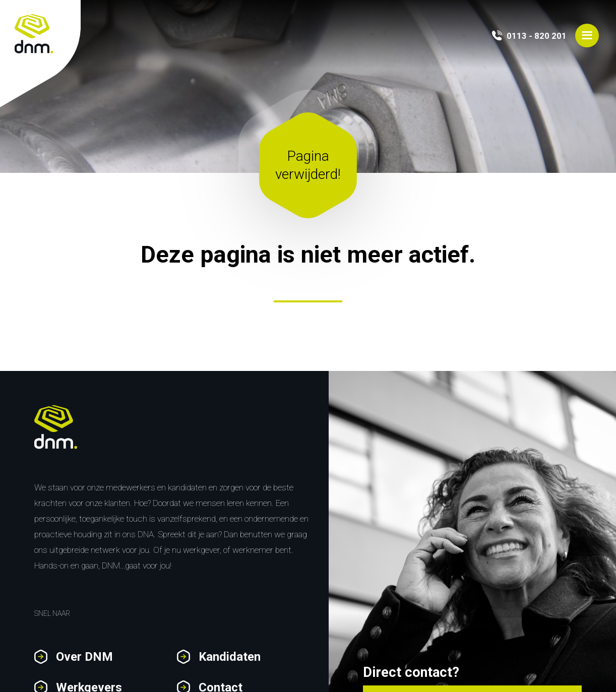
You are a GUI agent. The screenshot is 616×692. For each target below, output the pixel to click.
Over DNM (84, 657)
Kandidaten (230, 657)
